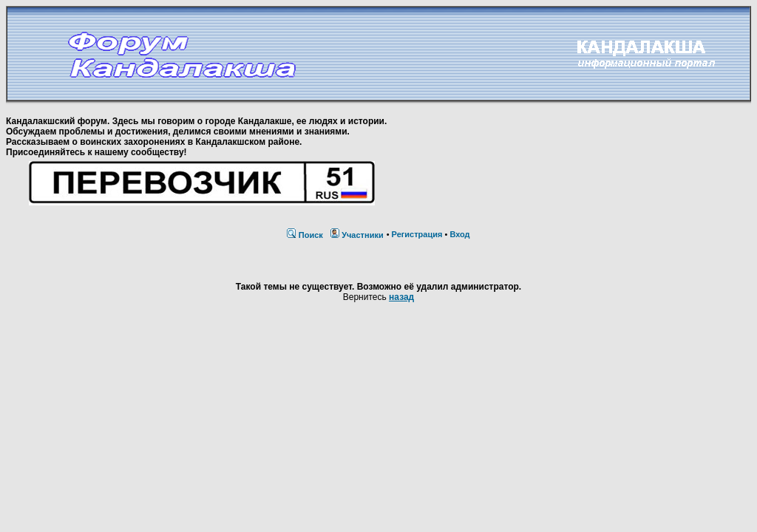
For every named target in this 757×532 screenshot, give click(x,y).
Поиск (311, 235)
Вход (459, 234)
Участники (363, 235)
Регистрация (417, 234)
